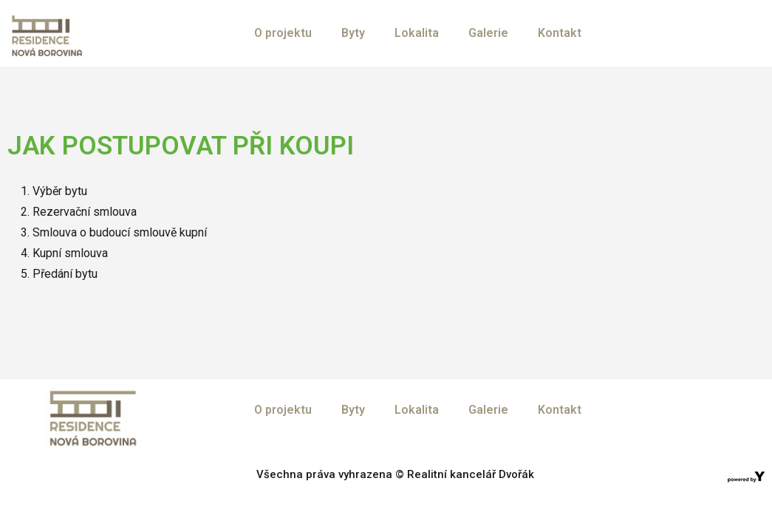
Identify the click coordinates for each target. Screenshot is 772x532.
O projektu (283, 33)
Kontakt (560, 33)
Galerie (488, 33)
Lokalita (417, 33)
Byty (353, 33)
